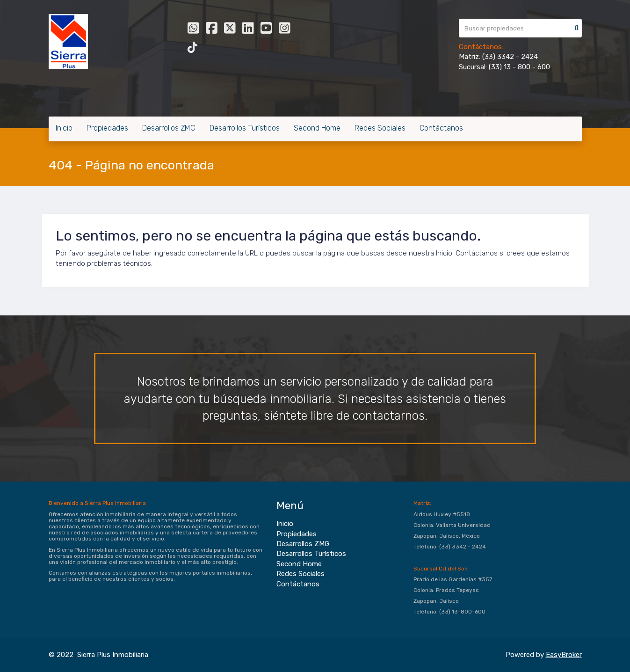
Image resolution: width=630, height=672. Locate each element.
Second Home (317, 128)
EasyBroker (564, 655)
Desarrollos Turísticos (245, 128)
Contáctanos (441, 128)
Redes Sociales (380, 128)
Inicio (64, 128)
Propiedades (107, 128)
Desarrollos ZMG (169, 128)
